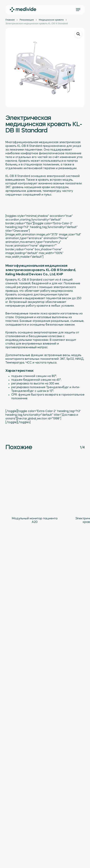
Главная (10, 20)
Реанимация (27, 20)
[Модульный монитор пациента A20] (35, 484)
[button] (78, 10)
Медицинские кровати (51, 20)
